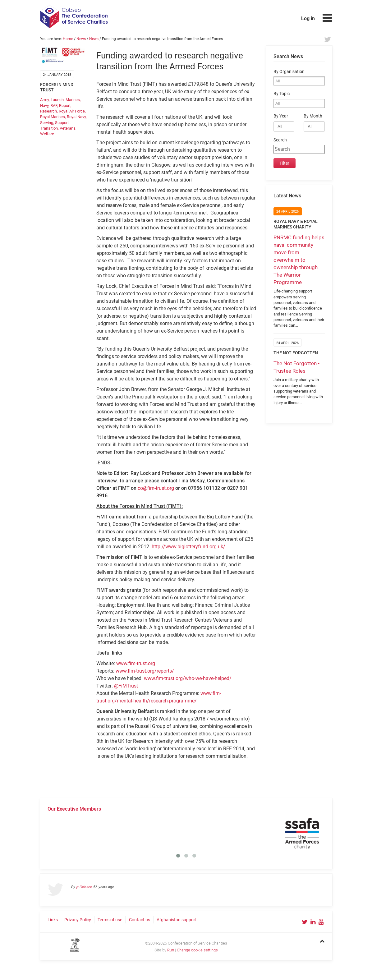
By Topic (282, 94)
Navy (44, 106)
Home (68, 39)
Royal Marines (53, 117)
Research (48, 111)
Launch (57, 100)
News (81, 39)
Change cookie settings (197, 950)
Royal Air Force (72, 111)
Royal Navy (76, 117)
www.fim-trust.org (136, 663)
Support (62, 123)
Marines (73, 100)
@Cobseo (84, 887)
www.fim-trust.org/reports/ (145, 671)
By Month (313, 116)
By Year (281, 116)
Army (44, 100)
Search (280, 140)
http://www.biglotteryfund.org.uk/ (188, 547)
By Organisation (289, 72)
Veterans (68, 128)
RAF (54, 106)
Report (65, 106)
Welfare (47, 134)
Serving (47, 123)
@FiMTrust (126, 686)
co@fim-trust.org (156, 488)
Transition (49, 128)
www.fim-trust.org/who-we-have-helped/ (188, 678)
